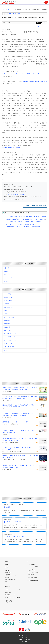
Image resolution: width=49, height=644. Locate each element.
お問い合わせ (25, 642)
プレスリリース (11, 9)
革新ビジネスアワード (10, 587)
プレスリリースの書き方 (13, 522)
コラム (29, 562)
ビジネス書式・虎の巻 (32, 578)
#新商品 (7, 271)
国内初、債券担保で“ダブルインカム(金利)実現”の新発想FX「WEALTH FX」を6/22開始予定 (19, 406)
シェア (44, 23)
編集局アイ (8, 571)
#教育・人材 (8, 330)
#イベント (7, 275)
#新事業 (7, 268)
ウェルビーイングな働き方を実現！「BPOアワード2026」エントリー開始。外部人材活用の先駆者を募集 (20, 414)
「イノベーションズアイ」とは (12, 589)
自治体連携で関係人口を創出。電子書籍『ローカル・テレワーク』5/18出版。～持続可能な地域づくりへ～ (20, 389)
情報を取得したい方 (10, 595)
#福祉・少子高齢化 (10, 317)
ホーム (3, 9)
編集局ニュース (8, 572)
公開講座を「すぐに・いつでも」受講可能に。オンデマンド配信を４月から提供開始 (20, 431)
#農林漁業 (7, 324)
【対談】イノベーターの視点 (11, 576)
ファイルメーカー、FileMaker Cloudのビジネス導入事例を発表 (23, 222)
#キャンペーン (8, 278)
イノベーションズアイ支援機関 (12, 598)
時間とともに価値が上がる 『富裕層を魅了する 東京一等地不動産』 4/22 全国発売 (20, 457)
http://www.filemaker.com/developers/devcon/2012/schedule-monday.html (22, 74)
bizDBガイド (8, 566)
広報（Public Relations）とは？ (15, 536)
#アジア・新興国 (9, 347)
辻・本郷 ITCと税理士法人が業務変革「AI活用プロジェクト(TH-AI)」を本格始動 (20, 448)
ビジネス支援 (31, 569)
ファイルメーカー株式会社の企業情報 (36, 206)
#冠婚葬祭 (7, 320)
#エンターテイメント (10, 334)
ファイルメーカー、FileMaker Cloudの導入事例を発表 (21, 224)
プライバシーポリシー (25, 635)
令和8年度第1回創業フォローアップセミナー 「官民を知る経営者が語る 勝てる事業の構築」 (20, 440)
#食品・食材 (8, 327)
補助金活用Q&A (31, 574)
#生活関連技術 (8, 301)
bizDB (8, 507)
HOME (6, 562)
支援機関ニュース (31, 571)
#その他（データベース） (41, 26)
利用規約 (25, 637)
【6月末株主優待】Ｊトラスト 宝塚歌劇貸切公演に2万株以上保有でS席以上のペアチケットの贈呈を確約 (20, 398)
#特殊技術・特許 (9, 307)
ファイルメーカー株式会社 (13, 14)
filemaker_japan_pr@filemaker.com (17, 194)
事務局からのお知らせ (25, 639)
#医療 (6, 314)
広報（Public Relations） (11, 580)
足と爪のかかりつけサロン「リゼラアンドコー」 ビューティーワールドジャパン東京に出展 (20, 467)
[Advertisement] (24, 242)
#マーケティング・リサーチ (12, 340)
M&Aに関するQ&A (31, 576)
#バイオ (7, 311)
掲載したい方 (8, 592)
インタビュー (8, 574)
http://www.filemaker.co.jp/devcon (11, 148)
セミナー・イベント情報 (33, 572)
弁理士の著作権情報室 (33, 581)
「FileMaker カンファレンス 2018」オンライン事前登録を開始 (23, 227)
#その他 (7, 281)
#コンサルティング (10, 337)
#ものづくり (8, 294)
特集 (6, 581)
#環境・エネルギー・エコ (11, 297)
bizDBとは (7, 568)
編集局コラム (8, 578)
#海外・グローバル (10, 344)
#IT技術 (6, 304)
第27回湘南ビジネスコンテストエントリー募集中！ (17, 422)
